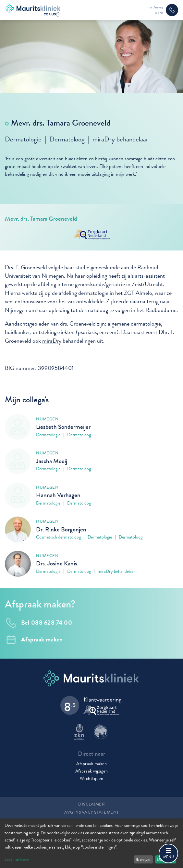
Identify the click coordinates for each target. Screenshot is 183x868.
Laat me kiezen (18, 859)
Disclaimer (91, 804)
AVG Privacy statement (91, 812)
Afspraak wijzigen (92, 771)
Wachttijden (92, 778)
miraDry (52, 343)
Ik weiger (143, 859)
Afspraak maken (91, 763)
